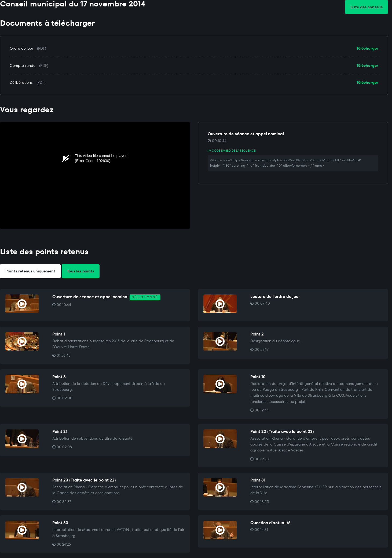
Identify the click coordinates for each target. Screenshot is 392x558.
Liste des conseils (367, 7)
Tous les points (81, 271)
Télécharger (367, 48)
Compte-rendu (23, 65)
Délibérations (21, 82)
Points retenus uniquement (30, 271)
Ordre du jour (21, 48)
